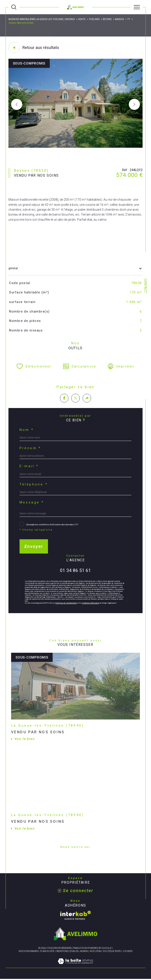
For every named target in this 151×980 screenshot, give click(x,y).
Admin (84, 951)
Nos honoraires (28, 951)
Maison (119, 19)
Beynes (107, 19)
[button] (134, 104)
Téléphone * (34, 484)
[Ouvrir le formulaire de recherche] (14, 7)
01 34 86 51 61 (75, 570)
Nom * (27, 430)
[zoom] (76, 147)
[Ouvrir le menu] (137, 7)
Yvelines (94, 19)
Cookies (128, 951)
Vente (82, 19)
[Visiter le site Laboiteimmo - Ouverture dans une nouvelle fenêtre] (75, 966)
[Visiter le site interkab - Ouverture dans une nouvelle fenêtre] (75, 915)
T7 (129, 19)
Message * (32, 502)
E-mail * (29, 466)
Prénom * (30, 448)
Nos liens (95, 951)
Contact (145, 286)
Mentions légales (67, 951)
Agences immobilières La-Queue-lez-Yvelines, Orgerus (42, 19)
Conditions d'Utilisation (90, 603)
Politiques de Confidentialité (66, 603)
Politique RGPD (112, 951)
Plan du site (47, 951)
